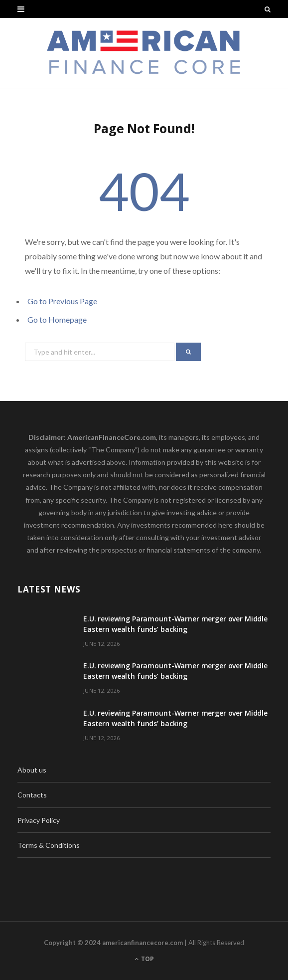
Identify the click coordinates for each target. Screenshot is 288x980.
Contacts (32, 795)
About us (32, 770)
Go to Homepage (57, 319)
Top (144, 959)
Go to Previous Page (62, 301)
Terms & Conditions (49, 845)
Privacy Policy (39, 820)
